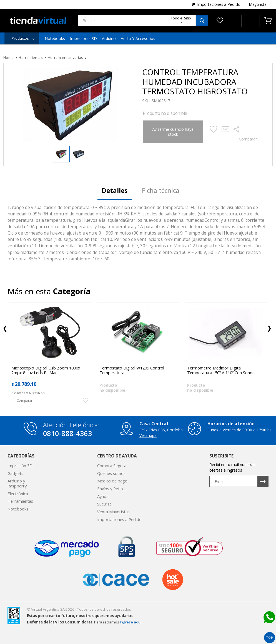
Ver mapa (148, 435)
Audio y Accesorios (138, 38)
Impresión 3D (20, 466)
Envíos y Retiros (112, 489)
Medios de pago (112, 481)
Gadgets (15, 473)
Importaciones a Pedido (219, 4)
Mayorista (258, 4)
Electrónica (18, 494)
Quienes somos (111, 473)
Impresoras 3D (83, 38)
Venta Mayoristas (113, 512)
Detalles (115, 191)
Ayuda (103, 496)
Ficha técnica (161, 191)
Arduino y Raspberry (17, 483)
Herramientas (20, 501)
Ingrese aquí (131, 622)
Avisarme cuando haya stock (173, 132)
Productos (20, 38)
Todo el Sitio (181, 19)
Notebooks (55, 38)
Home (9, 58)
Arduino (109, 38)
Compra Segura (112, 466)
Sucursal (105, 504)
